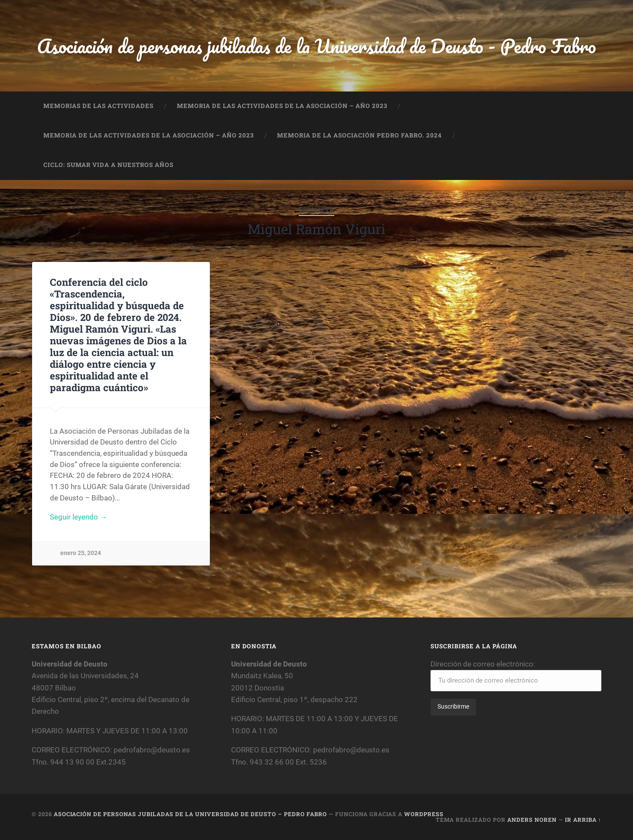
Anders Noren (532, 820)
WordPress (424, 814)
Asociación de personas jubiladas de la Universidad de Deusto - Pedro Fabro (316, 46)
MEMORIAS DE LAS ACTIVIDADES (98, 106)
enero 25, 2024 (81, 553)
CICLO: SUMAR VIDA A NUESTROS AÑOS (108, 165)
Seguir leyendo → (78, 517)
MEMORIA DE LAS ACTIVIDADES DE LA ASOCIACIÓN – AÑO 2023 (282, 106)
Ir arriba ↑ (583, 820)
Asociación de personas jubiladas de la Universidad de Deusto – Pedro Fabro (190, 814)
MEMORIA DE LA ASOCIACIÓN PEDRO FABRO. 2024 (359, 135)
